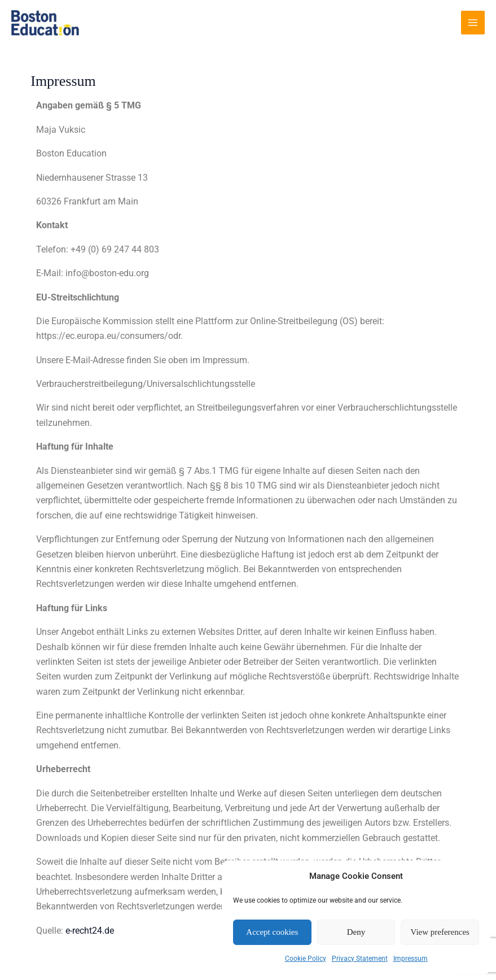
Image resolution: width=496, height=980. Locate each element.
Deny (356, 932)
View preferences (440, 932)
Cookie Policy (306, 959)
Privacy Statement (360, 959)
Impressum (411, 959)
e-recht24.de (90, 931)
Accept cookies (272, 932)
